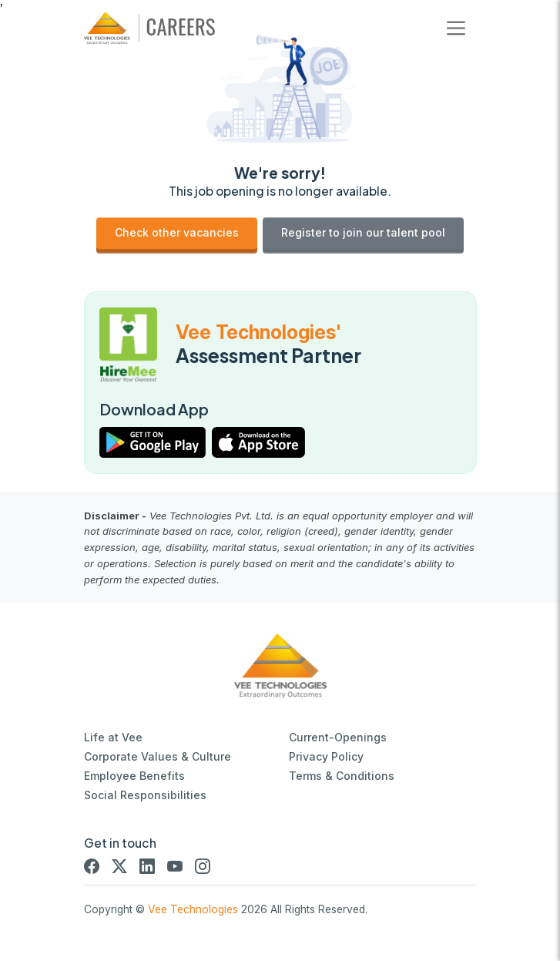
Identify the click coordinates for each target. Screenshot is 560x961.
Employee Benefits (134, 776)
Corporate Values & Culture (158, 756)
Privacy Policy (326, 756)
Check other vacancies (177, 232)
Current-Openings (338, 737)
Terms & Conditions (342, 776)
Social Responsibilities (145, 795)
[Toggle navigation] (456, 29)
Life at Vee (113, 737)
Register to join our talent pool (363, 232)
